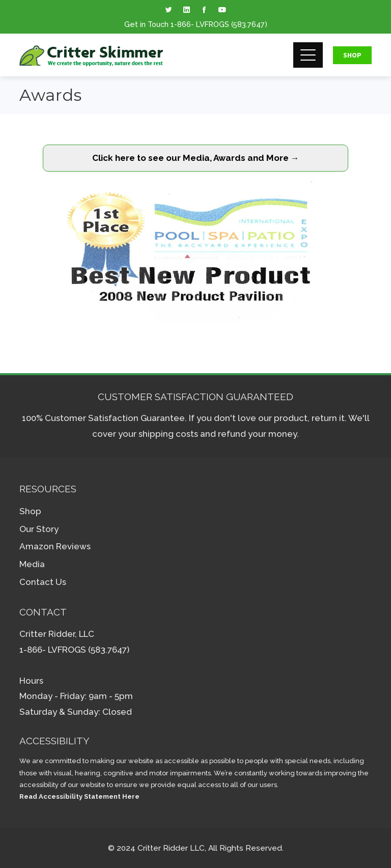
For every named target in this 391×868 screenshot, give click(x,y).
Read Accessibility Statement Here (79, 796)
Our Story (39, 529)
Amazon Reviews (55, 546)
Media (32, 564)
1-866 (181, 24)
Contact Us (43, 582)
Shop (352, 55)
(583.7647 (248, 24)
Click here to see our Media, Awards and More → (196, 158)
